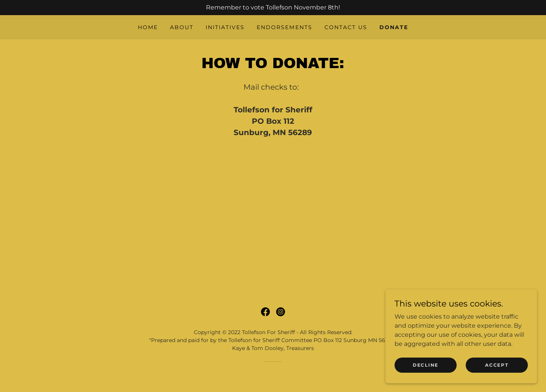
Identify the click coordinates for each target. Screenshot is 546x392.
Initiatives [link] (225, 27)
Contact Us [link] (346, 27)
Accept (497, 365)
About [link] (182, 27)
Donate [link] (394, 27)
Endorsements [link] (284, 27)
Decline (426, 365)
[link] (265, 312)
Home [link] (148, 27)
